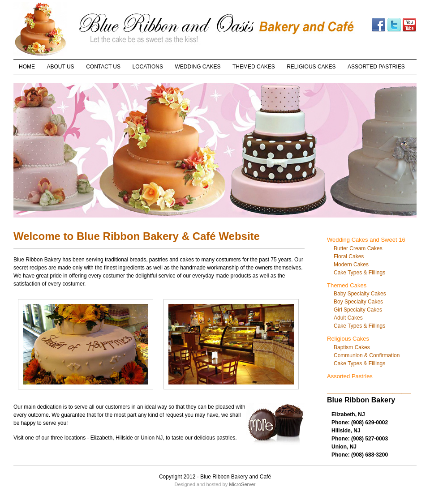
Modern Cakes (351, 265)
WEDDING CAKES (198, 67)
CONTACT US (103, 67)
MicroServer (242, 484)
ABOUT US (61, 67)
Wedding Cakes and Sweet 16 (366, 240)
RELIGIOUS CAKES (311, 67)
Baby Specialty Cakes (360, 294)
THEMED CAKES (254, 67)
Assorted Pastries (350, 376)
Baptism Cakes (352, 347)
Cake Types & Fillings (359, 273)
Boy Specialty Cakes (358, 302)
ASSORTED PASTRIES (376, 67)
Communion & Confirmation (367, 355)
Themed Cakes (347, 285)
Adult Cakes (348, 318)
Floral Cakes (349, 256)
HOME (27, 67)
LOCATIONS (148, 67)
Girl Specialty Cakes (358, 310)
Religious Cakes (348, 339)
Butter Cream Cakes (358, 248)
